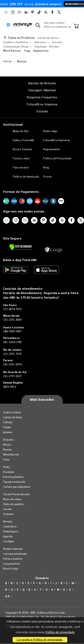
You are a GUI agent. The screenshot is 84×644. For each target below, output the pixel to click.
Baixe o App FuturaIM (20, 260)
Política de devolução (26, 176)
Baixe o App (50, 131)
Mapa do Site (21, 131)
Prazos (47, 176)
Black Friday (11, 568)
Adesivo (8, 432)
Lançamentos (11, 563)
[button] (38, 26)
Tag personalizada (14, 482)
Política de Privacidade (57, 158)
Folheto (8, 422)
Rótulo (7, 444)
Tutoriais (42, 111)
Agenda (8, 536)
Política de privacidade (60, 632)
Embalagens (11, 531)
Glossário (42, 578)
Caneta (7, 509)
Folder (7, 427)
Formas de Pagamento (21, 191)
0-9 (7, 596)
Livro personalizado (15, 554)
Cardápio (9, 541)
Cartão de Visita (13, 417)
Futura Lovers (21, 158)
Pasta (6, 467)
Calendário (10, 526)
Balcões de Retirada (42, 83)
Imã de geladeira (13, 477)
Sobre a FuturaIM (23, 140)
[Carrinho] (76, 26)
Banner (8, 449)
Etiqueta (8, 439)
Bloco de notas (12, 499)
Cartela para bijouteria (17, 487)
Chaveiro (8, 514)
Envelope (9, 472)
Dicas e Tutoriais (22, 149)
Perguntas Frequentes (42, 97)
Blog (46, 167)
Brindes (8, 521)
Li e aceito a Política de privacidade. (40, 640)
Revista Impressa (13, 549)
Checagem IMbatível (42, 90)
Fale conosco (21, 167)
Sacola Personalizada (16, 494)
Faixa (6, 459)
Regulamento (51, 149)
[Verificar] (21, 247)
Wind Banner (11, 454)
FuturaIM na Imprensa (42, 104)
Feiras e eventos (13, 559)
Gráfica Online (12, 412)
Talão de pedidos (13, 504)
